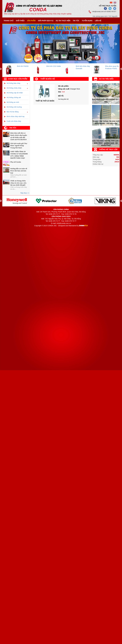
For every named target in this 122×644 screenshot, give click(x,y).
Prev (105, 145)
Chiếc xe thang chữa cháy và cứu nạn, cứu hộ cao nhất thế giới (18, 183)
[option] (17, 69)
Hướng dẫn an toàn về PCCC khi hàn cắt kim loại (19, 171)
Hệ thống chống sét (12, 97)
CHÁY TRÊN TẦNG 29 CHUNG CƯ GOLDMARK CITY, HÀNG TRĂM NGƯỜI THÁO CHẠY (19, 155)
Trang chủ (8, 21)
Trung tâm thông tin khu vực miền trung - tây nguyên (106, 122)
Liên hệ (98, 21)
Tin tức (76, 21)
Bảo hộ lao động (11, 112)
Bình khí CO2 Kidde (54, 66)
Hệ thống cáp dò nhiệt (13, 93)
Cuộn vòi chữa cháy (13, 121)
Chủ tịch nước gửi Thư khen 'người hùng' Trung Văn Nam (19, 146)
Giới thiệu (20, 21)
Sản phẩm (31, 21)
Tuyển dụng (87, 21)
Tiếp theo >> (25, 193)
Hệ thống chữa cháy (13, 88)
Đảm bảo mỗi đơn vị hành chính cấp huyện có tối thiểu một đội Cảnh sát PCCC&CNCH (19, 136)
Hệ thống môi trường (13, 107)
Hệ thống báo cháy (12, 83)
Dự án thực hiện (63, 21)
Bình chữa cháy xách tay (14, 116)
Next (105, 86)
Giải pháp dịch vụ (46, 21)
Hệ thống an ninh (12, 102)
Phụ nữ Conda (16, 162)
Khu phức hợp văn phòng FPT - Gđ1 (106, 100)
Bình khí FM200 (23, 66)
